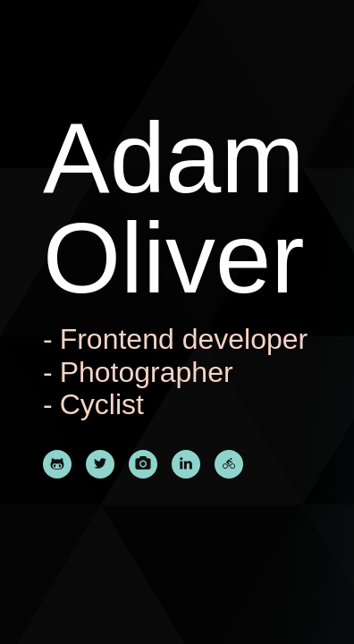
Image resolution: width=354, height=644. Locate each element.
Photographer (147, 372)
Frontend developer (184, 339)
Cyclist (102, 404)
